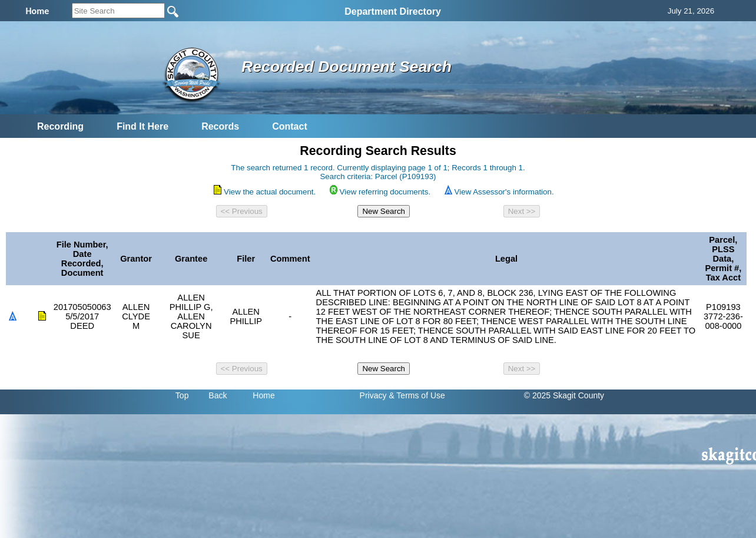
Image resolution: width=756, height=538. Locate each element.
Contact (290, 126)
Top (182, 395)
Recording (60, 126)
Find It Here (142, 126)
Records (220, 126)
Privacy (373, 395)
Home (263, 395)
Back (218, 395)
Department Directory (393, 11)
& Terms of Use (417, 395)
